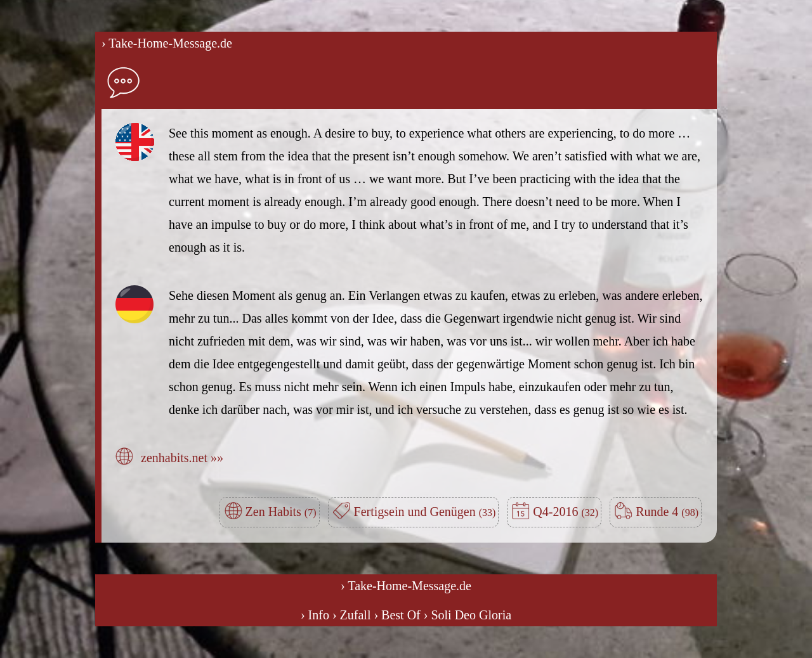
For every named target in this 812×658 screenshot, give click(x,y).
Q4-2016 (566, 512)
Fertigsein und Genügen (425, 512)
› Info (315, 615)
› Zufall (352, 615)
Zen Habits (281, 512)
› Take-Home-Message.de (167, 43)
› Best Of (397, 615)
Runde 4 (667, 512)
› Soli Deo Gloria (468, 615)
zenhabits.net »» (182, 458)
